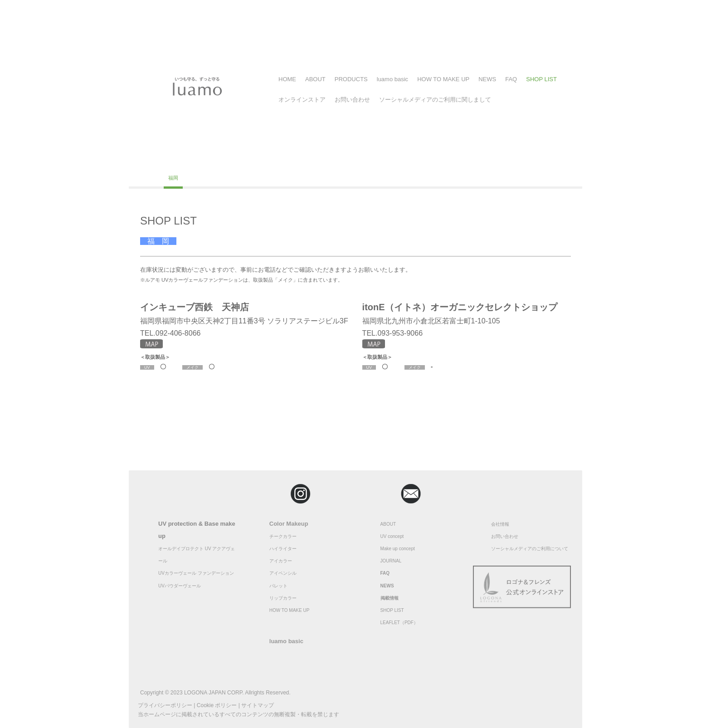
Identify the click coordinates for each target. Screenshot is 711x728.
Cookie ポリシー (217, 705)
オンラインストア (302, 100)
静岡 (348, 160)
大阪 (419, 160)
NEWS (487, 79)
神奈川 (228, 160)
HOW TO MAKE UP (443, 79)
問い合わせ (507, 536)
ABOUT (315, 79)
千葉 (254, 160)
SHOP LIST (541, 79)
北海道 (152, 160)
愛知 (395, 160)
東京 (202, 160)
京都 (443, 160)
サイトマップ (258, 705)
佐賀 (197, 178)
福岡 (173, 178)
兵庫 (490, 160)
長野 (325, 160)
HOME (287, 79)
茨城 (372, 160)
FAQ (511, 79)
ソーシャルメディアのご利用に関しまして (435, 100)
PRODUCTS (351, 79)
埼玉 (278, 160)
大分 (220, 178)
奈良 (466, 160)
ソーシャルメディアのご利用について (530, 549)
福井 (301, 160)
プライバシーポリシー (165, 705)
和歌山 (516, 160)
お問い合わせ (352, 100)
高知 (150, 178)
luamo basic (392, 79)
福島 (178, 160)
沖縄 (244, 178)
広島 (542, 160)
